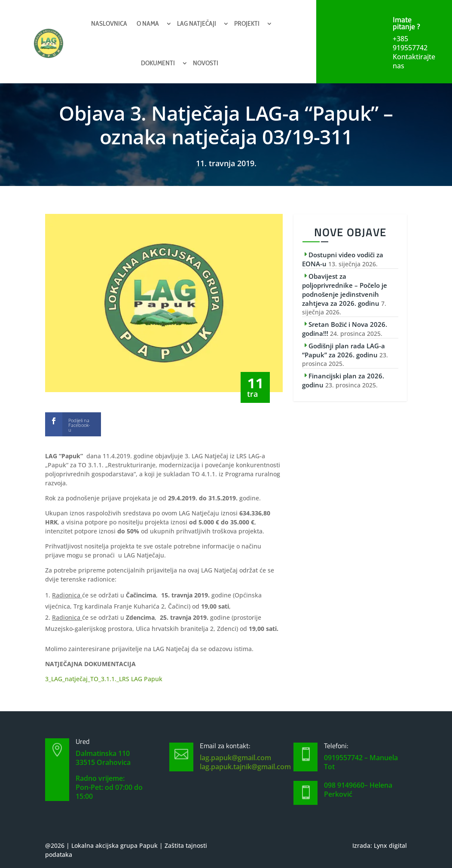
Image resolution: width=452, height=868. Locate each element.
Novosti (206, 63)
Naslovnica (109, 23)
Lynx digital (390, 845)
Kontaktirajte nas (414, 61)
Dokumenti (158, 63)
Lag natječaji (197, 23)
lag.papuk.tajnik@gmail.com (245, 767)
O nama (148, 23)
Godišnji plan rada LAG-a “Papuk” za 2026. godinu (344, 350)
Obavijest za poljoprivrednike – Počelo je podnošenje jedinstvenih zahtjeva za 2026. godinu (345, 290)
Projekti (247, 23)
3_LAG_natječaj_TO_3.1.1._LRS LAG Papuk (104, 679)
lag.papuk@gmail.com (235, 758)
